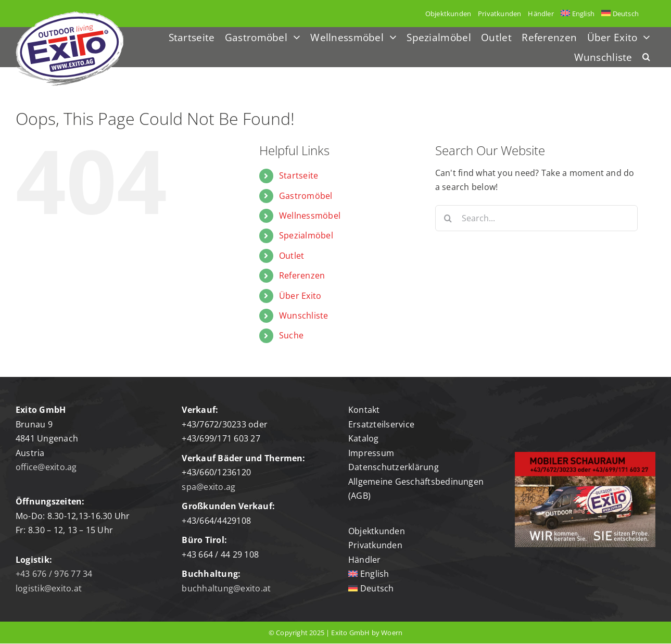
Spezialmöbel (306, 235)
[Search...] (537, 218)
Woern (392, 633)
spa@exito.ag (208, 487)
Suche (291, 335)
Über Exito (300, 296)
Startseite (299, 175)
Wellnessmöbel (310, 216)
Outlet (292, 256)
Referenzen (302, 275)
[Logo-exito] (69, 16)
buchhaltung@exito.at (226, 588)
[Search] (448, 218)
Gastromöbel (306, 196)
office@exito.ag (46, 467)
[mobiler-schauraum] (585, 456)
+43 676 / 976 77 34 (54, 574)
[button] (646, 58)
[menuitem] (577, 14)
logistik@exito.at (49, 588)
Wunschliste (304, 315)
